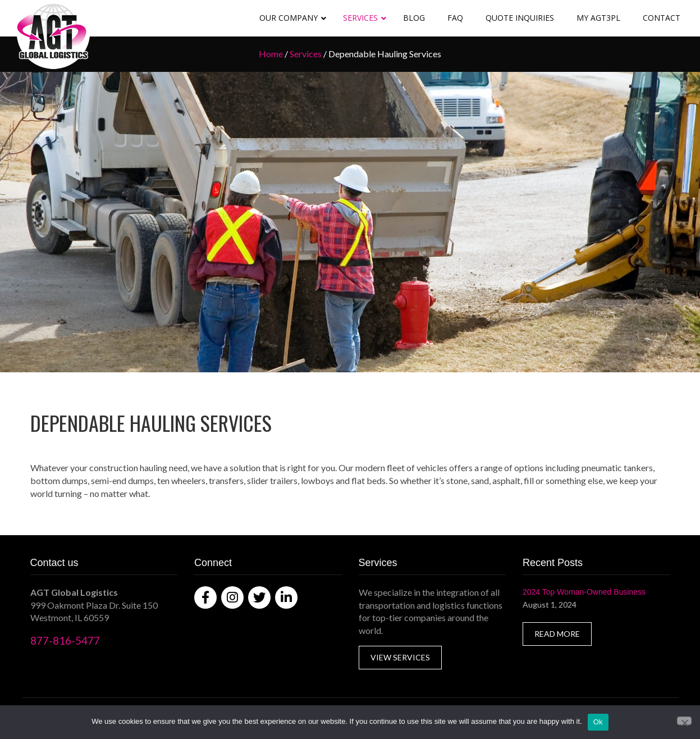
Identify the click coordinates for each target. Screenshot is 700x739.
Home (271, 54)
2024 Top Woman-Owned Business (584, 592)
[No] (684, 721)
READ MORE (557, 634)
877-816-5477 (65, 640)
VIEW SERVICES (400, 657)
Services (306, 54)
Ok (598, 722)
